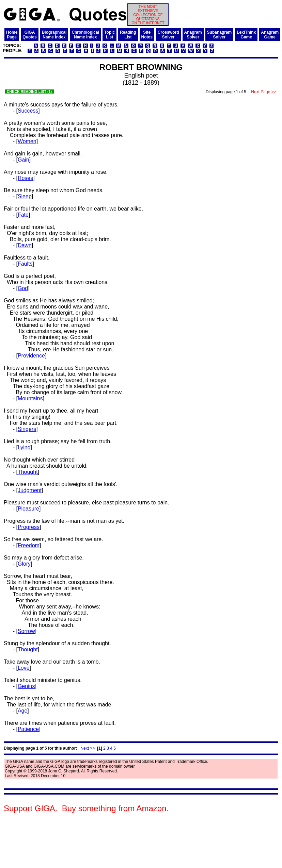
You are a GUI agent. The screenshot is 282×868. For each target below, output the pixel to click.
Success (28, 111)
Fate (23, 215)
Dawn (25, 245)
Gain (23, 160)
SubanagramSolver (220, 35)
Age (22, 711)
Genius (26, 686)
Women (27, 141)
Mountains (30, 398)
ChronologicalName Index (85, 35)
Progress (29, 527)
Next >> (88, 748)
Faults (25, 264)
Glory (24, 564)
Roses (25, 178)
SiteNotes (147, 35)
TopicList (109, 35)
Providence (31, 356)
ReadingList (128, 35)
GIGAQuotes (29, 35)
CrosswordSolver (168, 35)
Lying (24, 447)
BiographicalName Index (54, 35)
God (23, 288)
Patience (28, 729)
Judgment (30, 490)
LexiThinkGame (246, 35)
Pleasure (28, 509)
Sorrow (26, 631)
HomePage (12, 35)
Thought (28, 472)
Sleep (25, 196)
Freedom (29, 545)
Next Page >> (264, 92)
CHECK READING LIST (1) (29, 91)
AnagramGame (270, 35)
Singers (27, 429)
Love (24, 668)
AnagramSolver (193, 35)
